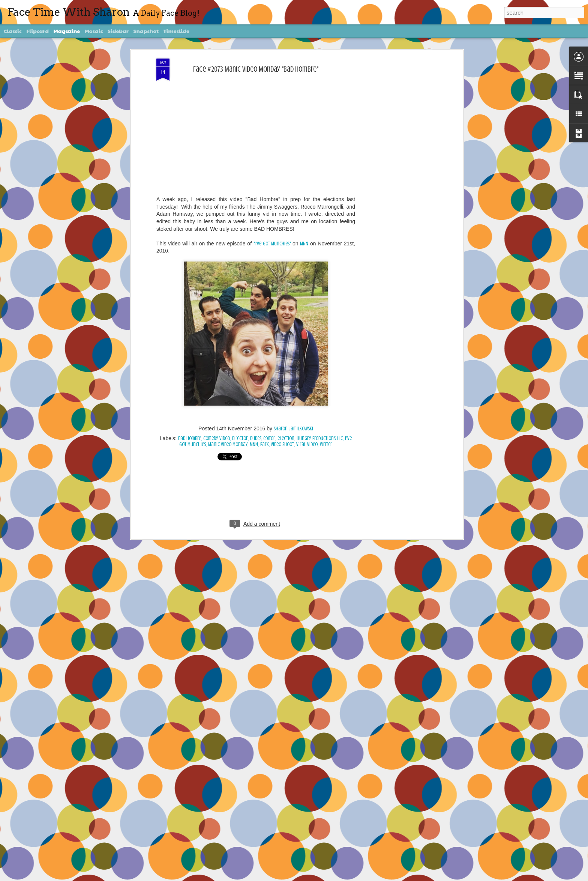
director (240, 438)
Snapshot (146, 31)
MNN (304, 243)
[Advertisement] (396, 176)
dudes (256, 438)
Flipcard (37, 31)
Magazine (67, 31)
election (286, 438)
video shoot (282, 444)
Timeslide (176, 31)
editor (269, 438)
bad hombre (190, 438)
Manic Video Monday (228, 444)
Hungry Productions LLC (320, 438)
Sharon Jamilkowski (293, 428)
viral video (307, 444)
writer (326, 444)
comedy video (217, 438)
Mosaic (94, 31)
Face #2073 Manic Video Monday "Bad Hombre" (256, 69)
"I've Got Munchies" (272, 243)
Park (265, 444)
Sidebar (118, 31)
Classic (13, 31)
